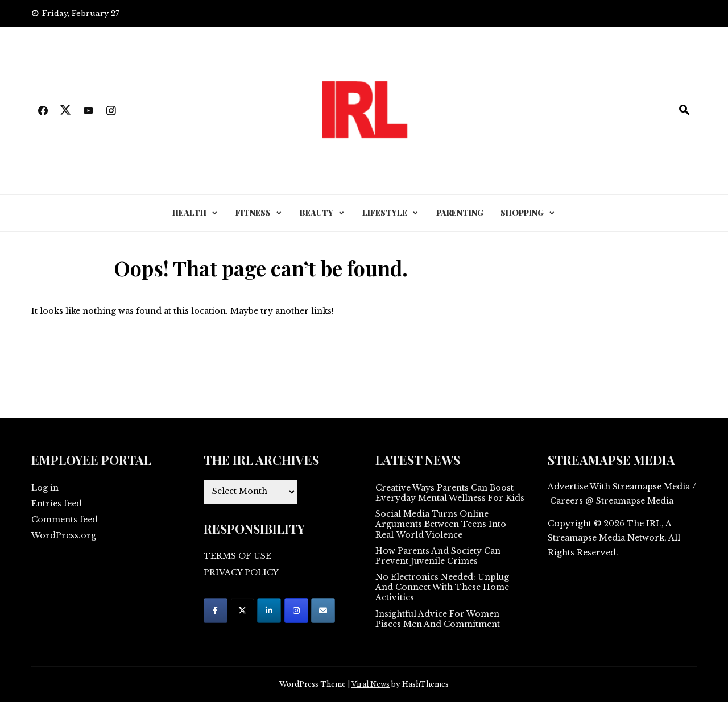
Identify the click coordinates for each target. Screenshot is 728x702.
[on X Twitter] (242, 610)
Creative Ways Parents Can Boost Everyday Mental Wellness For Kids (450, 493)
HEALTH (189, 213)
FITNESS (253, 213)
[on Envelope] (323, 610)
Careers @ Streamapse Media (612, 501)
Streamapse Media (586, 538)
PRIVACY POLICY (241, 572)
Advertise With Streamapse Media (619, 487)
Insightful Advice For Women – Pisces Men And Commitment (441, 619)
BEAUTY (317, 213)
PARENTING (460, 213)
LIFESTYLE (385, 213)
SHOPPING (522, 213)
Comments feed (65, 520)
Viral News (371, 684)
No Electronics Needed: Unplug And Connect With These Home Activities (442, 587)
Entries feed (57, 504)
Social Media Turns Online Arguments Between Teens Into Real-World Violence (441, 524)
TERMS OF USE (237, 556)
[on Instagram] (296, 610)
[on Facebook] (216, 610)
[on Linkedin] (269, 610)
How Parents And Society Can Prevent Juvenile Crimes (438, 556)
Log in (45, 488)
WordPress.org (64, 535)
